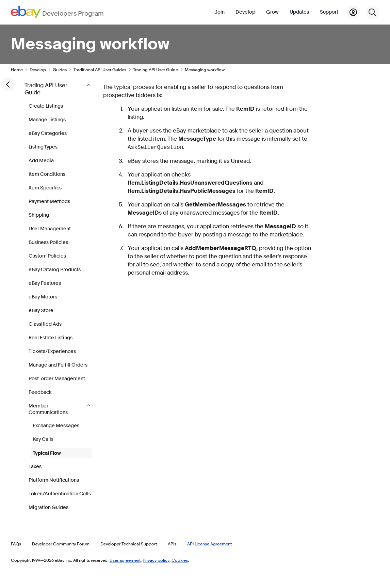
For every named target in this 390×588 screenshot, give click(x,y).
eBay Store (41, 311)
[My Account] (353, 12)
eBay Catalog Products (55, 270)
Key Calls (43, 439)
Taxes (35, 467)
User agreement (125, 560)
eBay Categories (48, 133)
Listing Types (43, 147)
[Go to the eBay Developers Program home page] (57, 12)
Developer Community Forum (61, 544)
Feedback (40, 392)
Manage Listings (47, 120)
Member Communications (49, 409)
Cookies (180, 560)
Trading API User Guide (156, 69)
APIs (172, 544)
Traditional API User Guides (100, 69)
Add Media (41, 161)
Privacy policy (156, 560)
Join (220, 12)
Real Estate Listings (51, 338)
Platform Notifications (54, 480)
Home (17, 69)
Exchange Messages (56, 426)
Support (329, 12)
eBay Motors (43, 297)
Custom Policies (47, 256)
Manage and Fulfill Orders (58, 365)
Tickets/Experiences (52, 351)
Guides (60, 69)
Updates (299, 12)
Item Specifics (45, 188)
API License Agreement (209, 544)
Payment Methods (49, 202)
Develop (245, 12)
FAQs (16, 544)
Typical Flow (47, 453)
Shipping (39, 215)
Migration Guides (48, 507)
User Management (50, 229)
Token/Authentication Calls (60, 494)
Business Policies (48, 242)
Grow (272, 12)
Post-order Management (57, 379)
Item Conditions (47, 174)
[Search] (372, 12)
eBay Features (45, 283)
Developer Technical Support (129, 544)
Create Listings (46, 106)
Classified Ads (45, 324)
